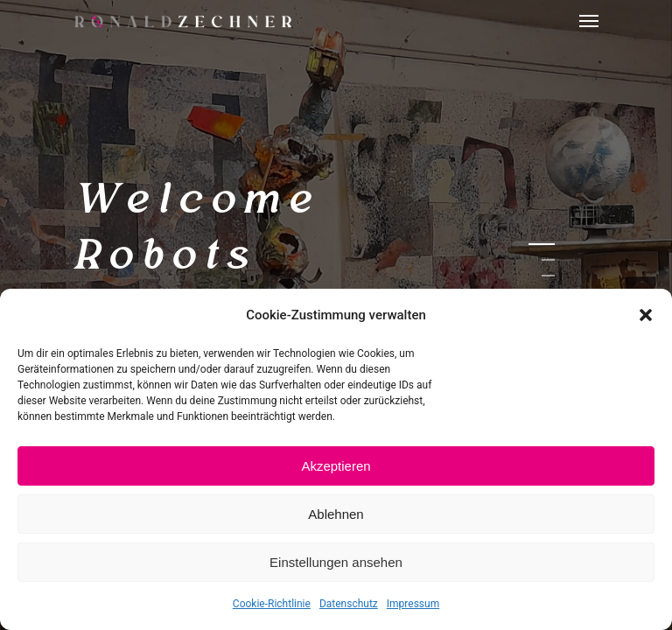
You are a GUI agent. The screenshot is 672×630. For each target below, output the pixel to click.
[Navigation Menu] (589, 21)
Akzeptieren (336, 466)
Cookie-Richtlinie (272, 604)
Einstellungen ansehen (336, 562)
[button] (646, 315)
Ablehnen (336, 514)
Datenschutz (349, 604)
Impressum (413, 604)
